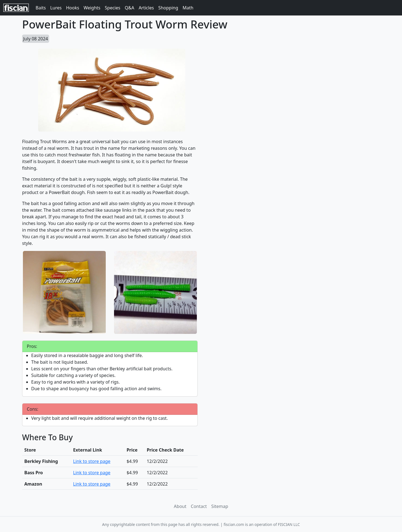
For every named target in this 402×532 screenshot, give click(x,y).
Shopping (168, 8)
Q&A (129, 8)
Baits (41, 8)
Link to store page (92, 461)
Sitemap (220, 506)
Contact (199, 506)
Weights (92, 8)
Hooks (72, 8)
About (180, 506)
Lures (56, 8)
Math (188, 8)
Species (113, 8)
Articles (146, 8)
